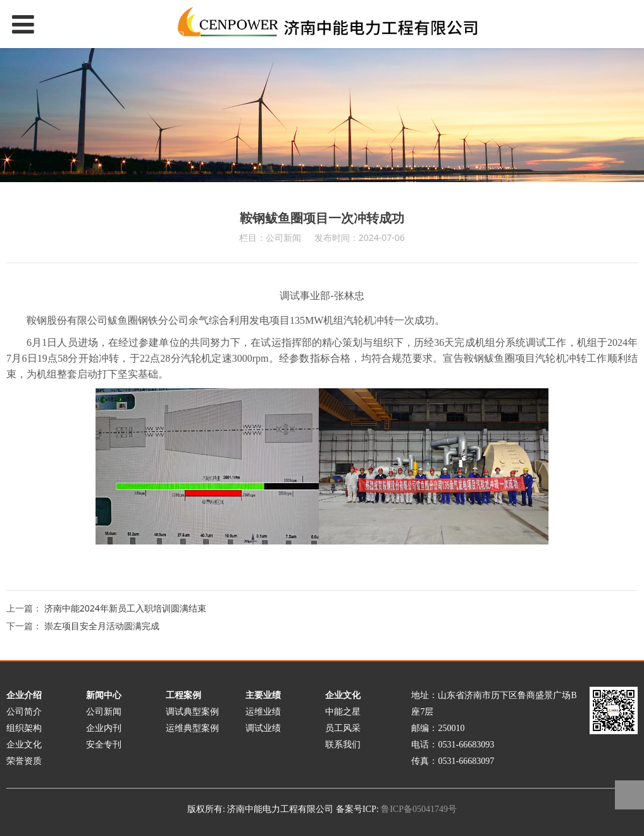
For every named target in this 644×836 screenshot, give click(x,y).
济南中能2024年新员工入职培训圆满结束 (125, 608)
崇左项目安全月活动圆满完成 (102, 626)
